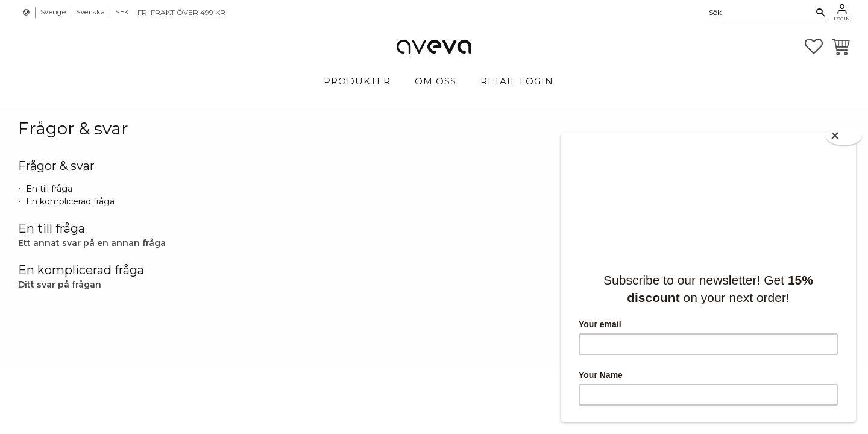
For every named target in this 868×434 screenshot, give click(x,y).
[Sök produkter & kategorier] (759, 12)
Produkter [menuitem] (357, 81)
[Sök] (821, 13)
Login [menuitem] (842, 19)
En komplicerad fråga (70, 201)
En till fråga (49, 189)
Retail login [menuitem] (517, 81)
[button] (814, 46)
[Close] (844, 136)
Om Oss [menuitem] (436, 81)
